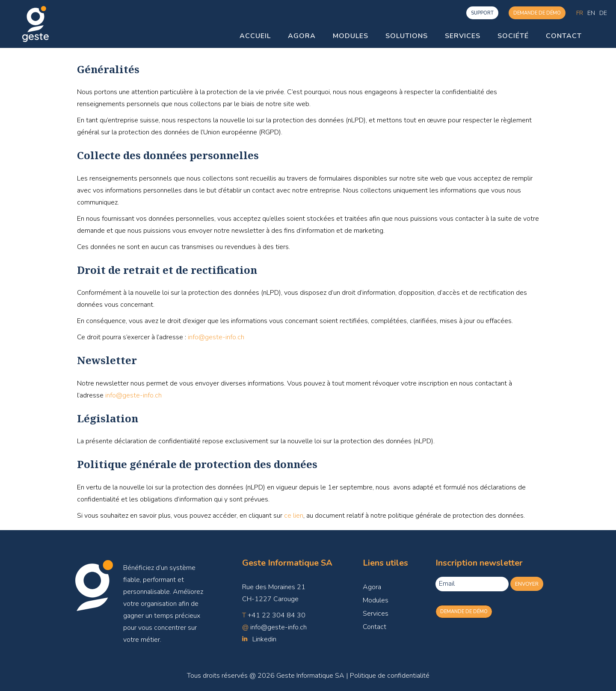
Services (376, 614)
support (482, 13)
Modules (376, 600)
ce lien (294, 516)
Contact (375, 627)
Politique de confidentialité (390, 676)
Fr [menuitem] (580, 13)
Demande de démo (537, 13)
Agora (372, 587)
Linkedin (264, 639)
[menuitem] (580, 13)
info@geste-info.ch (216, 337)
